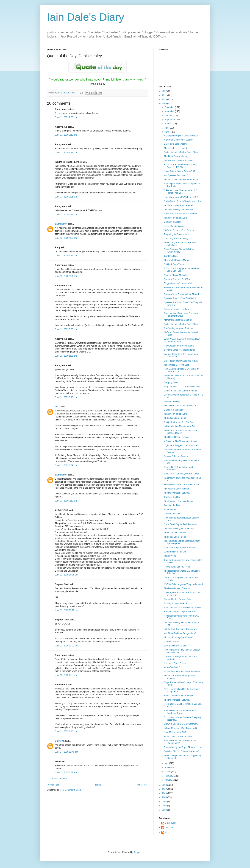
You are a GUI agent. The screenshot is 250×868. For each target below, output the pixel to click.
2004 (165, 802)
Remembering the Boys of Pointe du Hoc (183, 747)
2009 (165, 104)
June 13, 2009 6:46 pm (66, 731)
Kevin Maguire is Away (175, 226)
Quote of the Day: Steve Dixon (178, 210)
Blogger (138, 852)
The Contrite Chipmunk (175, 533)
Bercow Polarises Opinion (176, 456)
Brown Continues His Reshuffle (179, 696)
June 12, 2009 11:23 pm (66, 646)
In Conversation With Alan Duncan (180, 406)
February (169, 776)
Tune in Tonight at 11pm (175, 218)
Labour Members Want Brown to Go (181, 728)
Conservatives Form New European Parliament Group (181, 314)
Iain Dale (169, 827)
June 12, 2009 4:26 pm (66, 238)
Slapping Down (171, 382)
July (167, 128)
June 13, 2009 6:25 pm (66, 675)
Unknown (60, 741)
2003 (165, 806)
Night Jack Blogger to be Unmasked (181, 445)
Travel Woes (170, 556)
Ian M (58, 407)
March (168, 772)
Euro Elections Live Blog (176, 646)
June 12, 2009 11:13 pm (66, 610)
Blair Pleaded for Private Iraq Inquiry (181, 361)
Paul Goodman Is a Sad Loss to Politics (183, 608)
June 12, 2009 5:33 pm (66, 329)
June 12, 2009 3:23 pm (66, 153)
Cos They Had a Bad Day (176, 239)
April (167, 767)
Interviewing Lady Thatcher (177, 489)
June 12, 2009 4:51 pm (66, 276)
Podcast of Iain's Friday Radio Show (181, 152)
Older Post (142, 785)
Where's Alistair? (172, 667)
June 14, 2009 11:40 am (66, 752)
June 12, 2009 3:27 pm (66, 214)
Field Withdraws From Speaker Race (181, 485)
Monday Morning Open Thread (178, 637)
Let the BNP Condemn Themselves (181, 629)
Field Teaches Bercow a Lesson (179, 501)
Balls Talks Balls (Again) (175, 144)
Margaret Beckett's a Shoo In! (178, 320)
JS (166, 832)
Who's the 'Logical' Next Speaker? (180, 548)
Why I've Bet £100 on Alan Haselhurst (182, 386)
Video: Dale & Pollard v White (178, 737)
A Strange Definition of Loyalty (178, 140)
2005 (165, 797)
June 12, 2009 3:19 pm (66, 135)
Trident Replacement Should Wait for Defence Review (181, 432)
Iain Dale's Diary (86, 17)
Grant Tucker (171, 823)
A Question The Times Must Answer (181, 441)
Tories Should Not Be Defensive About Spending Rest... (182, 542)
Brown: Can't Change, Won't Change (181, 474)
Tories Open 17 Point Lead (177, 365)
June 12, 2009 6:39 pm (66, 465)
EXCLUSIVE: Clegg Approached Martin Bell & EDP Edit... (183, 270)
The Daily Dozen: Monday (176, 156)
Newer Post (53, 785)
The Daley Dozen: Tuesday (177, 437)
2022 (165, 91)
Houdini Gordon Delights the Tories (180, 612)
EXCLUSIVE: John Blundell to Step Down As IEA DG (181, 166)
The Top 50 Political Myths (176, 260)
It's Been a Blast (172, 641)
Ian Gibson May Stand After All (178, 205)
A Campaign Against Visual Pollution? (182, 136)
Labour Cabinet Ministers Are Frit (180, 426)
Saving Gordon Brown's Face (178, 599)
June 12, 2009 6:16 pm (66, 397)
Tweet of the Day (172, 402)
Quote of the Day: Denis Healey (179, 529)
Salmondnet (61, 224)
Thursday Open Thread (175, 418)
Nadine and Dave (172, 514)
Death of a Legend (173, 222)
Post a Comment (59, 779)
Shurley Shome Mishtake (176, 275)
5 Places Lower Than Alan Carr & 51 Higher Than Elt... (181, 192)
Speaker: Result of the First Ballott (180, 298)
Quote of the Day (172, 497)
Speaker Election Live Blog (177, 309)
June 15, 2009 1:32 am (66, 772)
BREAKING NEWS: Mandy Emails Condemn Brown (180, 712)
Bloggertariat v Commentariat (178, 283)
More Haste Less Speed (175, 148)
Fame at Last (170, 509)
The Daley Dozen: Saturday (177, 493)
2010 (165, 99)
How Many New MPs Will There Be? (181, 197)
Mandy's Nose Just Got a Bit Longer (181, 180)
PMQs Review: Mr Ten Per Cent (179, 422)
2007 (165, 789)
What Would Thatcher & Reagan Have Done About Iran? (182, 340)
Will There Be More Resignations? (180, 633)
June (167, 132)
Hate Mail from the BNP (175, 732)
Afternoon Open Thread (175, 663)
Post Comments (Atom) (71, 790)
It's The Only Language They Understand (183, 584)
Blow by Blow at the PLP (176, 603)
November (170, 111)
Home (98, 785)
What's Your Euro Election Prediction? (182, 672)
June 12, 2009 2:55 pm (66, 117)
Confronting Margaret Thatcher (179, 328)
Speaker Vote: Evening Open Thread (181, 294)
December (170, 107)
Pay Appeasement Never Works (179, 346)
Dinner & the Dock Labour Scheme (180, 391)
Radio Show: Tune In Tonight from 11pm (183, 201)
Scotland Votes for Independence (180, 350)
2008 (165, 785)
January (169, 780)
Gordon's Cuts (171, 256)
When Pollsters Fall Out (175, 552)
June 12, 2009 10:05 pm (66, 575)
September (170, 120)
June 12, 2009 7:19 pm (66, 501)
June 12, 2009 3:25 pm (66, 197)
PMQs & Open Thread (175, 264)
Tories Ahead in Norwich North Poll (180, 214)
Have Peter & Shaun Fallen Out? (180, 171)
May (167, 763)
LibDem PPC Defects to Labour (179, 161)
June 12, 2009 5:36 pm (66, 356)
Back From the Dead (174, 410)
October (169, 116)
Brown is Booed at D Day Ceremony (181, 724)
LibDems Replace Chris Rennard (180, 230)
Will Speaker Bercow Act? (176, 175)
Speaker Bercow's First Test (177, 279)
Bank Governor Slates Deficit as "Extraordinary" (179, 251)
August (168, 124)
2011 (165, 95)
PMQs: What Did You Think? (177, 567)
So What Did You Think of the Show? (181, 751)
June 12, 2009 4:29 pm (66, 256)
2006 (165, 793)
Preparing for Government (176, 234)
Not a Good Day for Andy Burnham (180, 524)
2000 (165, 810)
